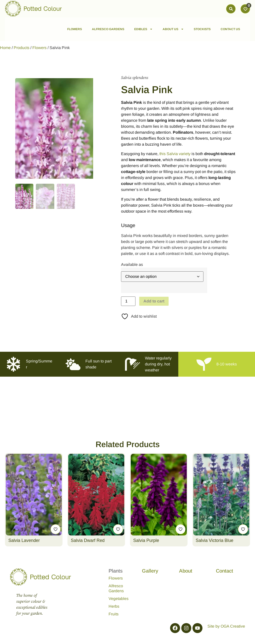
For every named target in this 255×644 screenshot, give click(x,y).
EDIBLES (143, 29)
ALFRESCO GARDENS (108, 29)
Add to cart (154, 301)
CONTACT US (230, 29)
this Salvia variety (175, 154)
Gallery (150, 571)
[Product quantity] (128, 301)
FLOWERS (75, 29)
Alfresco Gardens (116, 588)
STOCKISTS (202, 29)
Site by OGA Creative (226, 626)
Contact (224, 571)
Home (5, 48)
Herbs (114, 606)
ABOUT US (173, 29)
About (186, 571)
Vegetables (119, 599)
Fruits (114, 614)
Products (22, 48)
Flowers (39, 48)
